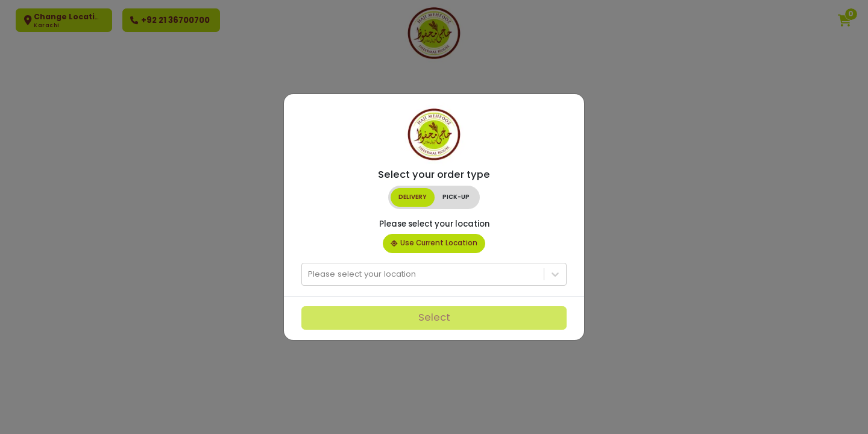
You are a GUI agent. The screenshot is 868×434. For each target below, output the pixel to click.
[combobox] (309, 274)
